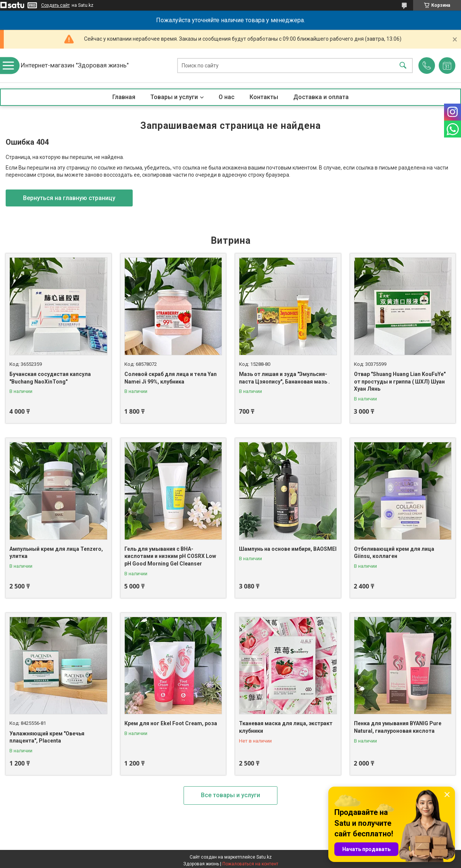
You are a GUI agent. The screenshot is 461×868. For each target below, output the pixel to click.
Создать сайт (55, 5)
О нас (227, 97)
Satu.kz (264, 857)
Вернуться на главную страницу (69, 198)
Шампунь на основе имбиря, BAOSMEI (288, 549)
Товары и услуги (174, 97)
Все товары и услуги (230, 795)
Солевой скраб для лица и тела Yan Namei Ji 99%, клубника (171, 378)
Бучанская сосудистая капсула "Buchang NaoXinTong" (50, 378)
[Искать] (403, 66)
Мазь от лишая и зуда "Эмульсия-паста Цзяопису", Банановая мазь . (284, 378)
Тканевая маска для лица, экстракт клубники (286, 727)
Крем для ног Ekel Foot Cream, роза (171, 723)
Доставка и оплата (321, 97)
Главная (124, 97)
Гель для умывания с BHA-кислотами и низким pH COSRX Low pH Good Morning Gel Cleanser (170, 556)
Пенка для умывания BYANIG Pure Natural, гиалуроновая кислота (398, 727)
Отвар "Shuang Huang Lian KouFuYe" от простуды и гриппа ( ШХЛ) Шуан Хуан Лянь (400, 381)
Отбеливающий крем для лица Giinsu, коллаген (394, 553)
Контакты (264, 97)
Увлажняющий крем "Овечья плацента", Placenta (47, 737)
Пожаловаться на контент (250, 864)
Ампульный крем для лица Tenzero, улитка (56, 553)
